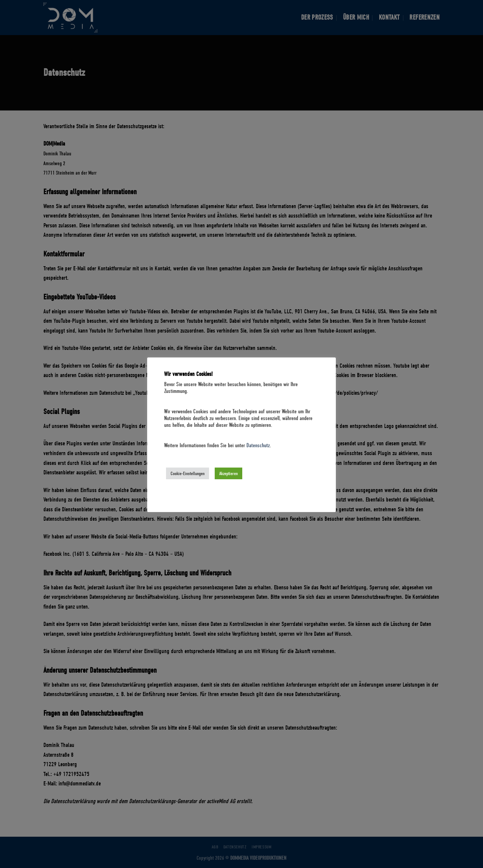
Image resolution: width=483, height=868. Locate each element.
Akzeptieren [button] (228, 473)
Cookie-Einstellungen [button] (188, 473)
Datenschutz (258, 446)
